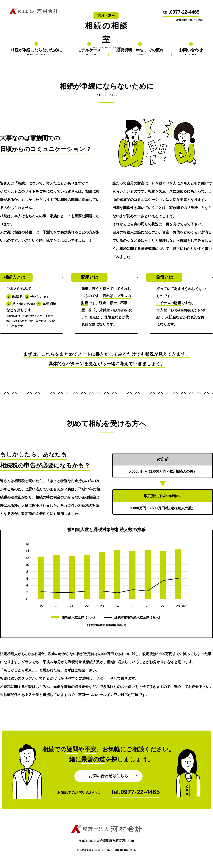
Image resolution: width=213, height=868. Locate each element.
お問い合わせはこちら (108, 776)
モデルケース (89, 52)
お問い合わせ (191, 52)
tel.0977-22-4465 (181, 12)
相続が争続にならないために (36, 52)
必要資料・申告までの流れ (140, 52)
